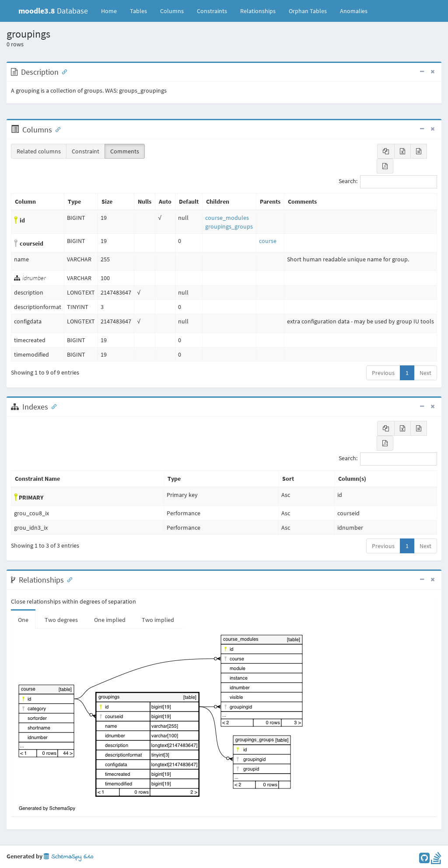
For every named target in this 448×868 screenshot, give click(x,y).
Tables (142, 10)
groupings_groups (229, 226)
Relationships (258, 11)
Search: (388, 182)
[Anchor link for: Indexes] (52, 406)
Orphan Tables (308, 11)
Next (425, 373)
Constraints (212, 11)
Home (109, 11)
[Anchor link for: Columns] (56, 129)
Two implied (158, 620)
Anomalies (354, 11)
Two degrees (61, 620)
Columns (172, 11)
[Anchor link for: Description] (63, 71)
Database (53, 11)
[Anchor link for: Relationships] (68, 579)
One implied (110, 620)
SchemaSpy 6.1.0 (68, 857)
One (23, 620)
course (268, 241)
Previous (383, 373)
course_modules (227, 218)
